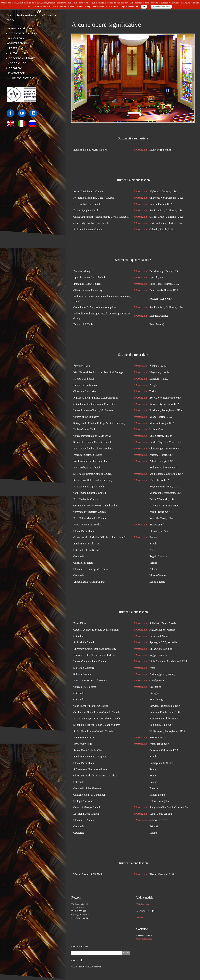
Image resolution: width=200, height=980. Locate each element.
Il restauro (15, 48)
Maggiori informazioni (161, 6)
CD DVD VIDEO (18, 53)
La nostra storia (19, 28)
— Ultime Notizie (20, 78)
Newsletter (15, 73)
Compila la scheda (144, 939)
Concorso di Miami (21, 58)
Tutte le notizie (143, 904)
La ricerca (14, 38)
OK (144, 6)
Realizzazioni (17, 43)
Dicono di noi (17, 63)
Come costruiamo (21, 33)
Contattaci (15, 68)
